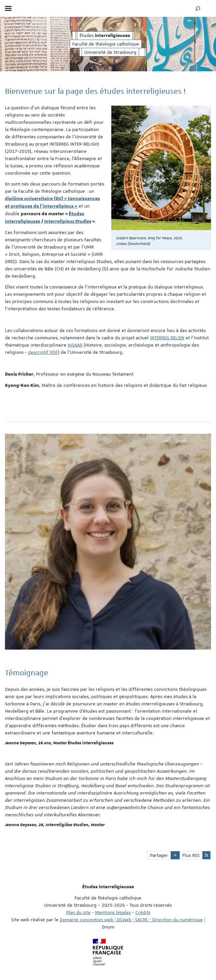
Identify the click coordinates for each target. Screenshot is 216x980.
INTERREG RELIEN (167, 338)
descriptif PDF (43, 352)
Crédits (143, 912)
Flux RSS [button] (191, 855)
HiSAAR (75, 345)
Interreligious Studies (68, 221)
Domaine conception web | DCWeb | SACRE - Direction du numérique (131, 920)
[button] (198, 8)
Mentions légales (113, 912)
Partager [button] (159, 855)
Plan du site (78, 912)
